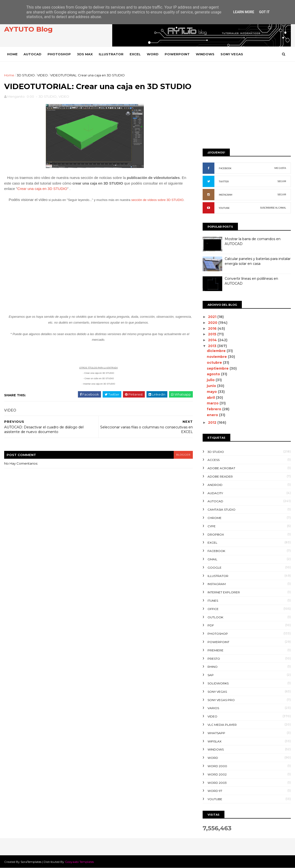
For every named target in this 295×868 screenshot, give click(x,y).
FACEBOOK (225, 168)
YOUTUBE (224, 208)
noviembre (217, 357)
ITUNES (213, 601)
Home (12, 54)
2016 (213, 328)
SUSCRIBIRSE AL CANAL (273, 208)
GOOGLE (215, 568)
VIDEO (43, 75)
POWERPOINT (177, 54)
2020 (213, 323)
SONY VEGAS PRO (221, 700)
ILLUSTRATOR (111, 54)
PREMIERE (215, 650)
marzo (213, 403)
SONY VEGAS (232, 54)
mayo (212, 392)
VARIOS (213, 708)
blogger (183, 455)
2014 (213, 340)
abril (211, 398)
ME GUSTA (280, 168)
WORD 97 (215, 791)
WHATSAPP (216, 733)
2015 (213, 334)
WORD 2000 (217, 766)
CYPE (212, 526)
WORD (153, 54)
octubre (215, 363)
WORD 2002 (217, 774)
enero (213, 415)
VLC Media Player (222, 725)
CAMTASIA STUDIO (221, 510)
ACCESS (214, 460)
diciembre (217, 351)
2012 (213, 422)
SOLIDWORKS (218, 683)
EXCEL (135, 54)
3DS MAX (85, 54)
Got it (264, 12)
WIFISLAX (215, 741)
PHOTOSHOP (59, 54)
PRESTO (214, 659)
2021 (213, 317)
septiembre (218, 368)
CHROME (215, 518)
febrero (215, 409)
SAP (211, 675)
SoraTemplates (31, 862)
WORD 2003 (217, 783)
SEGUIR (282, 181)
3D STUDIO (26, 75)
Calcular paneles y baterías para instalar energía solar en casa (258, 261)
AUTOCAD (32, 54)
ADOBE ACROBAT (221, 468)
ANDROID (215, 485)
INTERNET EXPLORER (224, 592)
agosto (214, 374)
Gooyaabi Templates (79, 862)
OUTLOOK (215, 617)
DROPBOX (216, 534)
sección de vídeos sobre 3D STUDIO (157, 200)
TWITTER (224, 182)
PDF (211, 625)
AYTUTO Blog (28, 29)
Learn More (244, 12)
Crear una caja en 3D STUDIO (42, 189)
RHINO (213, 667)
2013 (213, 346)
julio (211, 380)
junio (212, 386)
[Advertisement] (247, 107)
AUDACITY (215, 493)
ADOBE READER (220, 476)
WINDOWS (205, 54)
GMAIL (212, 559)
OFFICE (213, 609)
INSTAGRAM (226, 195)
